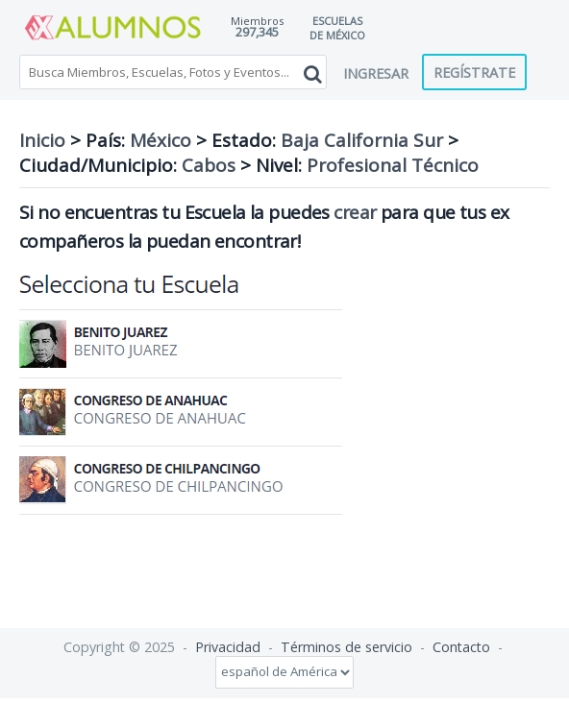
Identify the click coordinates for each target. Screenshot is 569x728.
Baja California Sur (362, 140)
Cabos (209, 165)
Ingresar (376, 73)
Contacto (461, 647)
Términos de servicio (346, 647)
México (161, 140)
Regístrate (474, 72)
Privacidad (228, 647)
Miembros (257, 21)
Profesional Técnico (393, 165)
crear (355, 212)
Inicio (42, 140)
